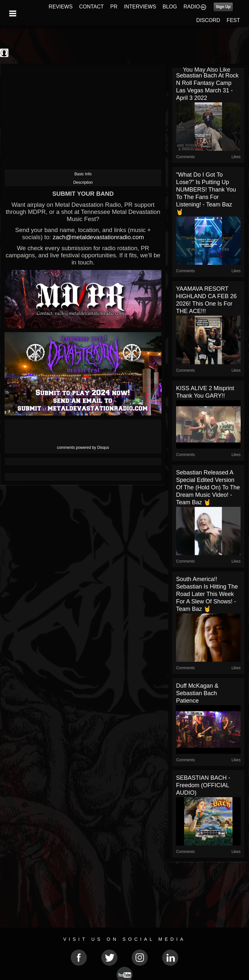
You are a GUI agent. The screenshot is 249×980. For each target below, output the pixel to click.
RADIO (192, 7)
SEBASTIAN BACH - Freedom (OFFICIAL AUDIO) (203, 785)
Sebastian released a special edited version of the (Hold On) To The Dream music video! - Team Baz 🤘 (208, 487)
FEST (233, 20)
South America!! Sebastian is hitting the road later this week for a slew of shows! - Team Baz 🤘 (207, 594)
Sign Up (223, 7)
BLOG (170, 7)
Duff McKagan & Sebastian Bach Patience (197, 693)
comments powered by (83, 448)
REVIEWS (61, 7)
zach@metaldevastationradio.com (98, 237)
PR (114, 7)
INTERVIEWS (140, 7)
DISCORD (208, 20)
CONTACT (91, 7)
